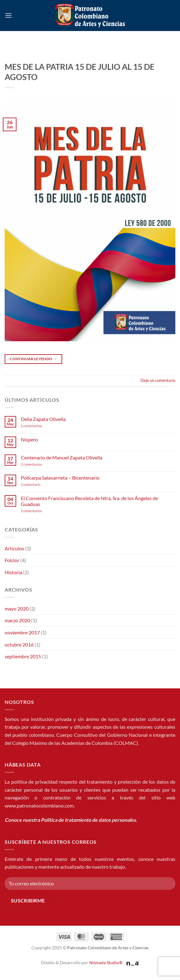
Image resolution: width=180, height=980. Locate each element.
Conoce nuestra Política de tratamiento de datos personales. (71, 820)
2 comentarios (40, 464)
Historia (13, 572)
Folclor (12, 560)
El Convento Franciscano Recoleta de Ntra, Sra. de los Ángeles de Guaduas (89, 501)
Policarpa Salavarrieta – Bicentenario (60, 478)
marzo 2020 (17, 620)
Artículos (14, 548)
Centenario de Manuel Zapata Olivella (62, 457)
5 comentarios (37, 426)
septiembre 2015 (23, 656)
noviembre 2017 (22, 632)
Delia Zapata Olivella (43, 419)
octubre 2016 (19, 644)
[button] (8, 15)
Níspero (29, 439)
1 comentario (40, 484)
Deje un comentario (158, 380)
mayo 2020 (17, 609)
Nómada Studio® (106, 962)
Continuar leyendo (33, 359)
